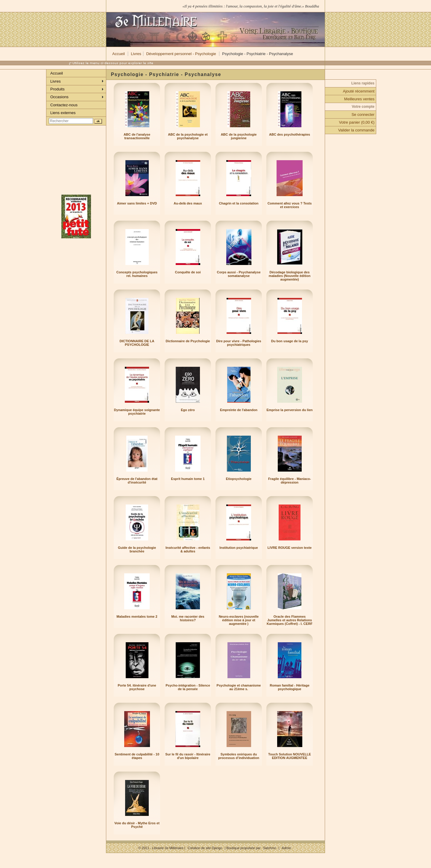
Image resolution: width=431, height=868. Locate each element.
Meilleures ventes (359, 99)
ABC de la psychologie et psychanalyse (188, 136)
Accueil (119, 54)
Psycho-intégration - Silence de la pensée (188, 687)
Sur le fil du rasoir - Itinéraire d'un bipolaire (188, 756)
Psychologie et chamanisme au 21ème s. (239, 687)
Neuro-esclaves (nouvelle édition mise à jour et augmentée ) (239, 620)
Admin (286, 848)
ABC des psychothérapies (290, 134)
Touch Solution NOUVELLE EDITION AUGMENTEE (290, 756)
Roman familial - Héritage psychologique (290, 687)
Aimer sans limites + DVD (137, 203)
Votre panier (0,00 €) (357, 122)
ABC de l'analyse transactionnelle (137, 136)
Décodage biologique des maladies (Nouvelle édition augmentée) (290, 276)
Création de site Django (205, 848)
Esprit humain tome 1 (188, 479)
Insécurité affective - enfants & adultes (188, 549)
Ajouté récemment (359, 91)
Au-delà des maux (188, 203)
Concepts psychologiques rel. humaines (137, 274)
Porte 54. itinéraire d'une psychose (137, 687)
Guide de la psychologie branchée (137, 549)
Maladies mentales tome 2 (137, 616)
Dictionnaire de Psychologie (188, 341)
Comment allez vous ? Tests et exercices (290, 205)
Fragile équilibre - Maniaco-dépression (290, 481)
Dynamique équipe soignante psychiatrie (137, 412)
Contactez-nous (64, 105)
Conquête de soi (188, 272)
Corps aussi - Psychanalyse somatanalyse (239, 274)
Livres (136, 54)
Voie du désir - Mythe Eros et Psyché (137, 825)
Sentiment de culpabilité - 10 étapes (137, 756)
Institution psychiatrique (239, 548)
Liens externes (63, 113)
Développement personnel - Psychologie (181, 54)
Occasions (59, 97)
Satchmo (270, 848)
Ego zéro (188, 410)
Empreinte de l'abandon (239, 410)
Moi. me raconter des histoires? (188, 618)
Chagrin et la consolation (239, 203)
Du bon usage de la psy (290, 341)
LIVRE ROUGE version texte (290, 548)
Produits (57, 89)
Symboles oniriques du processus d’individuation (239, 756)
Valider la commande (356, 130)
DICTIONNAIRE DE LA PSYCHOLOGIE (137, 343)
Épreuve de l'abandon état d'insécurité (137, 481)
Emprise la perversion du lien (289, 410)
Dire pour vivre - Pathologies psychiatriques (239, 343)
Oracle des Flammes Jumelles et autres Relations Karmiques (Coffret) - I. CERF (290, 620)
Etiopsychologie (239, 479)
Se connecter (363, 115)
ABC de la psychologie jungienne (239, 136)
